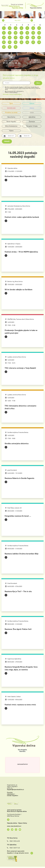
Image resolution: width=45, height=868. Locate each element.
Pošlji (38, 83)
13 (33, 33)
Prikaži (7, 141)
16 (10, 37)
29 (4, 47)
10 (16, 33)
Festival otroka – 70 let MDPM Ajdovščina (21, 252)
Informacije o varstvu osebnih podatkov (12, 94)
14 (39, 33)
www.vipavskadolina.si (14, 826)
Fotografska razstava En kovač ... (18, 516)
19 (27, 37)
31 (16, 47)
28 (39, 42)
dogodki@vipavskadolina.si (15, 789)
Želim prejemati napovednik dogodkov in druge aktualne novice (20, 852)
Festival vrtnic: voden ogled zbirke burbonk (22, 217)
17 (16, 37)
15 (4, 37)
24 (16, 42)
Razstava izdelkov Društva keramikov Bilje (22, 554)
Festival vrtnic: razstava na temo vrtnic (20, 705)
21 (39, 37)
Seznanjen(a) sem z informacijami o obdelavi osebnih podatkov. (14, 92)
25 (21, 42)
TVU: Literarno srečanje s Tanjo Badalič (20, 368)
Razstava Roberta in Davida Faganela (19, 478)
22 (4, 42)
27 (33, 42)
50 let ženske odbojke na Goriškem (19, 290)
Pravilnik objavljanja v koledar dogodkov (13, 794)
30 (10, 47)
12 (27, 33)
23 (10, 42)
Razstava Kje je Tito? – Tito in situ (18, 591)
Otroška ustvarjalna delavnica (17, 443)
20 (33, 37)
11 (21, 33)
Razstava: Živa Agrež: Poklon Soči (18, 629)
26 (27, 42)
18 (21, 37)
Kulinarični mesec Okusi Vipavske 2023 (20, 176)
